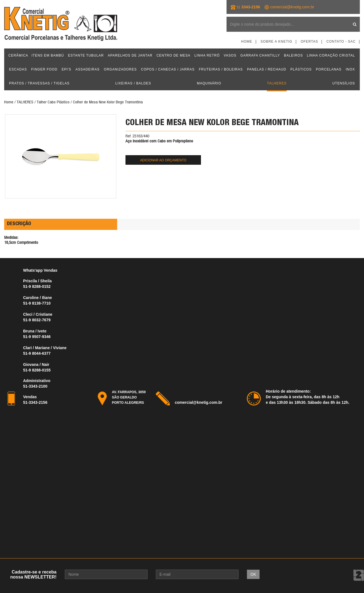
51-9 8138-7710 (37, 303)
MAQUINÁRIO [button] (209, 83)
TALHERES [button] (277, 83)
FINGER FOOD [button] (44, 69)
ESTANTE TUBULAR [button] (86, 55)
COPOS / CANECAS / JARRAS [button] (168, 69)
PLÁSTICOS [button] (301, 69)
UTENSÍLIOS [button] (344, 83)
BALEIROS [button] (293, 55)
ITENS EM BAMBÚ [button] (48, 55)
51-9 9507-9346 (37, 337)
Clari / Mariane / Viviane (45, 348)
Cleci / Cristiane (38, 314)
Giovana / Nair (36, 364)
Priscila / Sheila (37, 281)
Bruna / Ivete (35, 331)
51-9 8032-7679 (37, 320)
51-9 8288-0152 (37, 286)
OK (253, 574)
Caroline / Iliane (37, 298)
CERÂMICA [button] (18, 55)
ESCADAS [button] (18, 69)
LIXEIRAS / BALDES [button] (133, 83)
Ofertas (309, 42)
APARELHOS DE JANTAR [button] (130, 55)
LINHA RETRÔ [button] (207, 55)
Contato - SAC (341, 42)
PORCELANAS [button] (329, 69)
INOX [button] (350, 69)
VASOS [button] (230, 55)
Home (247, 42)
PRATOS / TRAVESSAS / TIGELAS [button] (40, 83)
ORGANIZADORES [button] (120, 69)
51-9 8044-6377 (37, 353)
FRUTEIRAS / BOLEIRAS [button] (221, 69)
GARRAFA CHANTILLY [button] (260, 55)
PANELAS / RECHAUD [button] (267, 69)
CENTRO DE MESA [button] (173, 55)
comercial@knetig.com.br (292, 7)
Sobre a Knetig (276, 42)
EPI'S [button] (66, 69)
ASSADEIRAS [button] (88, 69)
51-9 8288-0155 (37, 370)
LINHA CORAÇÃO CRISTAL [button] (331, 55)
